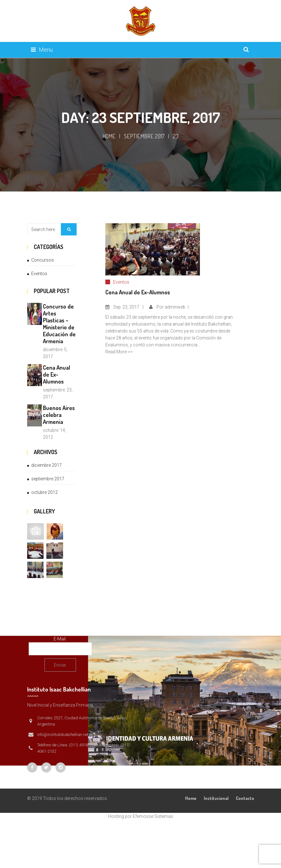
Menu (42, 50)
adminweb (175, 307)
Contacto (245, 798)
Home (109, 136)
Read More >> (119, 352)
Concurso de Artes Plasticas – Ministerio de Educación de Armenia (59, 324)
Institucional (216, 798)
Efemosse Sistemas (153, 816)
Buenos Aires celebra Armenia (59, 415)
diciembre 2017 (47, 465)
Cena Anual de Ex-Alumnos (56, 374)
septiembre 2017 (144, 136)
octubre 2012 (44, 492)
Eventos (39, 274)
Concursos (43, 260)
